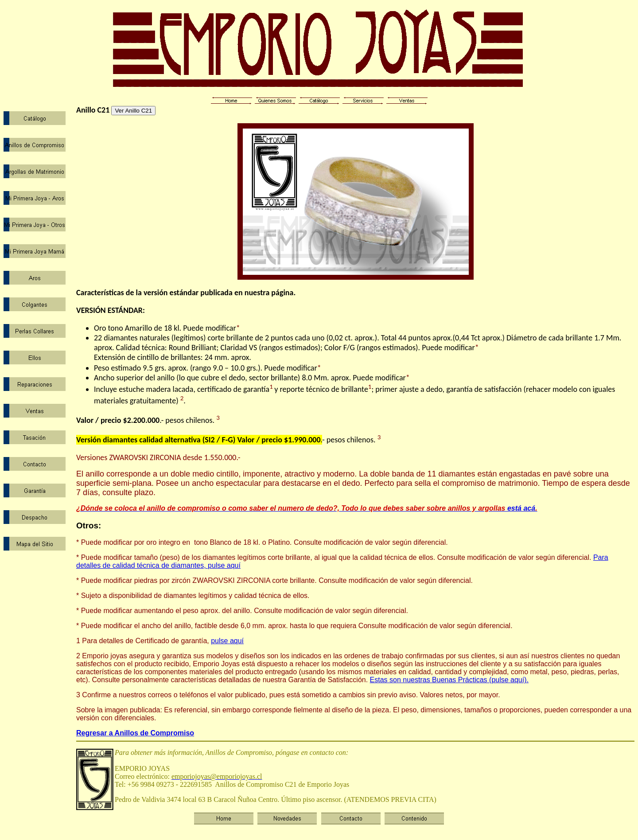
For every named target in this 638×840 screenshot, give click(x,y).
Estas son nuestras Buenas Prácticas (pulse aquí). (449, 680)
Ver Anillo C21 (133, 111)
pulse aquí (227, 641)
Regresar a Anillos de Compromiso (135, 733)
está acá (306, 508)
